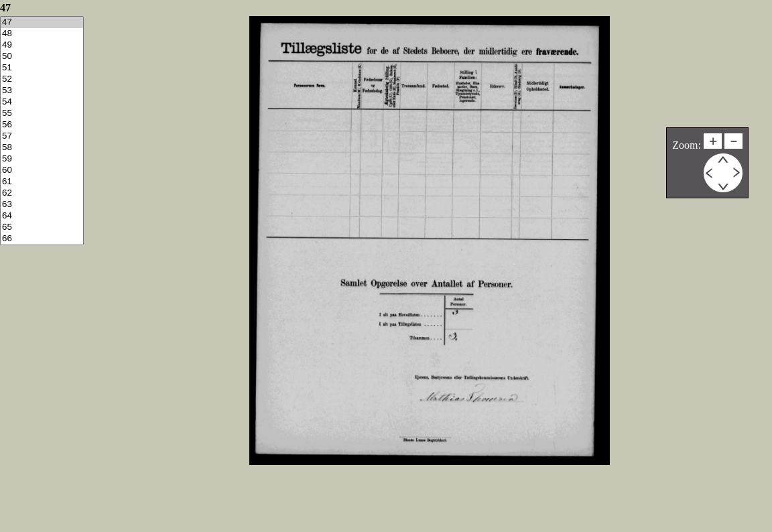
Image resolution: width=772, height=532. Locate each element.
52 (42, 79)
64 (42, 216)
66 (42, 239)
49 (42, 45)
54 (42, 102)
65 (42, 227)
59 (42, 159)
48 (42, 34)
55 (42, 114)
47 (42, 22)
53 (42, 91)
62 (42, 193)
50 (42, 57)
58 (42, 148)
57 (42, 136)
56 (42, 125)
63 (42, 205)
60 (42, 171)
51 (42, 68)
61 (42, 182)
